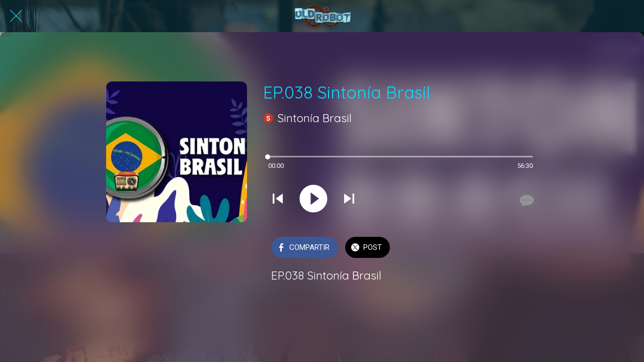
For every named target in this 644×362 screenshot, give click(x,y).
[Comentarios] (526, 201)
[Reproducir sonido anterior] (278, 200)
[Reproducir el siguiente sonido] (349, 200)
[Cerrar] (16, 16)
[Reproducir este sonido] (313, 200)
